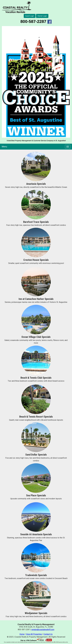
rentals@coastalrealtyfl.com (43, 630)
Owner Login (42, 16)
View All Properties (34, 634)
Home (22, 634)
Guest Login (30, 16)
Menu (4, 147)
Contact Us (48, 634)
